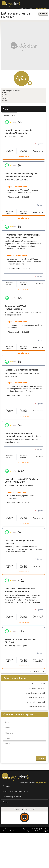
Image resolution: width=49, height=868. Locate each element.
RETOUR (43, 14)
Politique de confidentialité (29, 829)
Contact (6, 802)
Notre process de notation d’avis (16, 791)
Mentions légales (26, 831)
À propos (7, 786)
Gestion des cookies (11, 829)
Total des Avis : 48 (9, 115)
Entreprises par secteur (12, 797)
